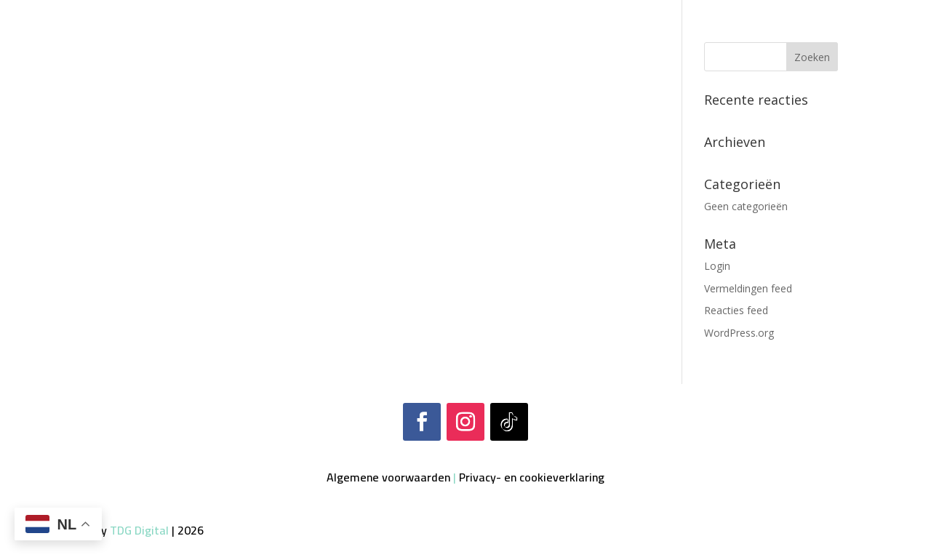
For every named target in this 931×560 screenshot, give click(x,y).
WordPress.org (739, 333)
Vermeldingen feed (748, 288)
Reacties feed (736, 310)
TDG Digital (139, 530)
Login (717, 266)
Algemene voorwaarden (388, 477)
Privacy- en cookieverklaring (532, 477)
